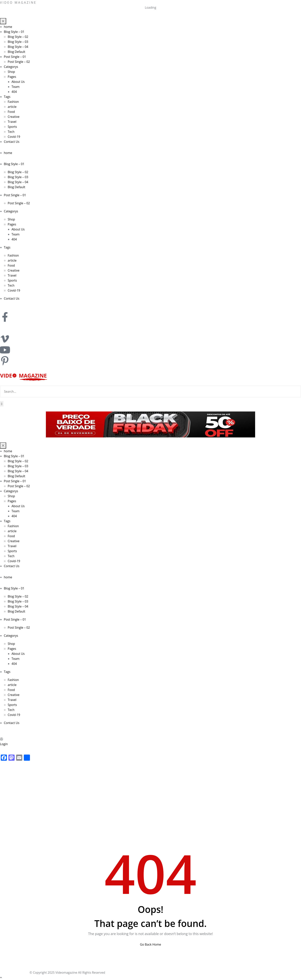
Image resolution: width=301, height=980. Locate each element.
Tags (7, 97)
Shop (11, 72)
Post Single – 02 (19, 62)
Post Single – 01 (15, 57)
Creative (14, 117)
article (12, 107)
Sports (12, 127)
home (8, 27)
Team (16, 87)
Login (4, 744)
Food (11, 112)
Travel (12, 122)
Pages (12, 77)
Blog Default (16, 52)
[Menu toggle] (3, 21)
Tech (11, 132)
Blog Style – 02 (18, 37)
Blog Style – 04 (18, 47)
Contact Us (12, 142)
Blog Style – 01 (14, 32)
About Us (18, 82)
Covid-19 (14, 137)
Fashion (13, 102)
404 (14, 92)
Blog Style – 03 (18, 42)
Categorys (11, 67)
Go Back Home (150, 944)
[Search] (2, 404)
